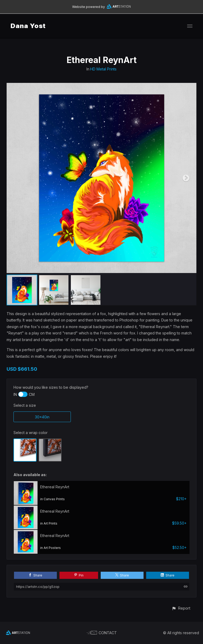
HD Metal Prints (103, 69)
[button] (181, 608)
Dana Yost (28, 26)
